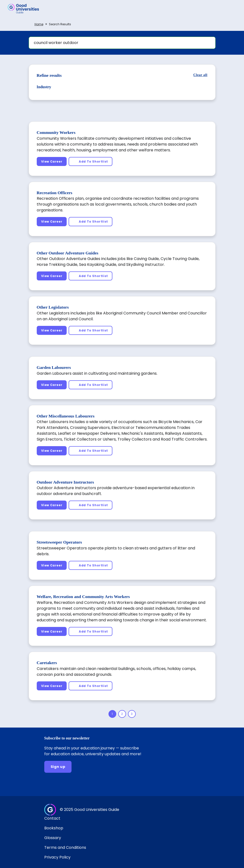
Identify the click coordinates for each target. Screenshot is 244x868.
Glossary (53, 838)
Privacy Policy (57, 857)
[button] (233, 9)
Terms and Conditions (65, 847)
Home (39, 24)
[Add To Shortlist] (90, 161)
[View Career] (52, 161)
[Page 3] (132, 714)
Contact (52, 818)
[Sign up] (58, 767)
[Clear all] (200, 75)
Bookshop (54, 828)
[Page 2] (122, 714)
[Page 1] (112, 714)
